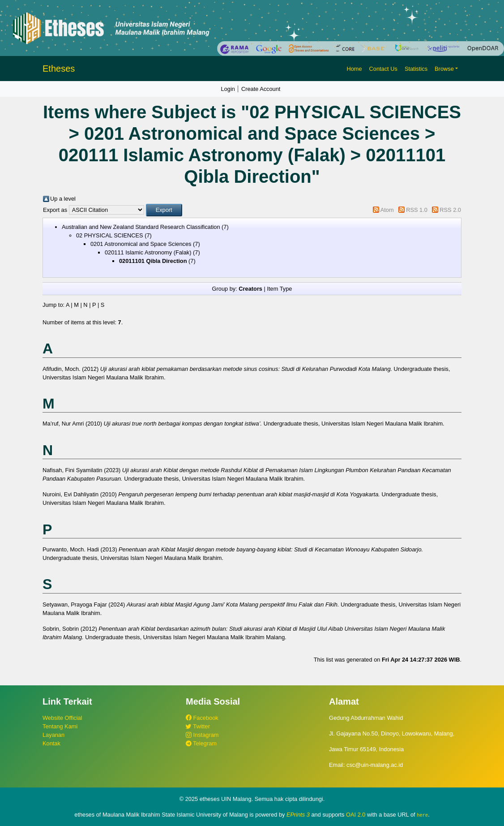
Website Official (62, 718)
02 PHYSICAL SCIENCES (110, 235)
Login (228, 89)
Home (354, 69)
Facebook (202, 718)
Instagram (202, 735)
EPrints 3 (298, 815)
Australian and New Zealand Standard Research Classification (141, 227)
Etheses (59, 69)
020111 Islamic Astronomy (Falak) (148, 252)
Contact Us (383, 69)
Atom (387, 210)
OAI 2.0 (356, 815)
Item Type (279, 289)
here (422, 815)
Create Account (261, 89)
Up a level (63, 199)
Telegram (201, 743)
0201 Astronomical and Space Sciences (141, 244)
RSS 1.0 (417, 210)
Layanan (53, 735)
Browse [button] (444, 69)
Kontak (51, 743)
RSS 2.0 (450, 210)
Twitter (198, 726)
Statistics (416, 69)
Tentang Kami (60, 726)
